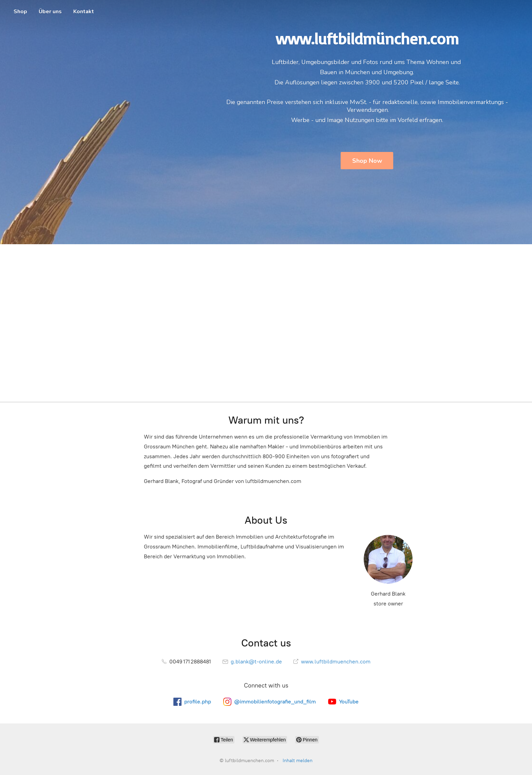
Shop (20, 12)
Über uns (50, 12)
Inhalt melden (298, 761)
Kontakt (84, 12)
